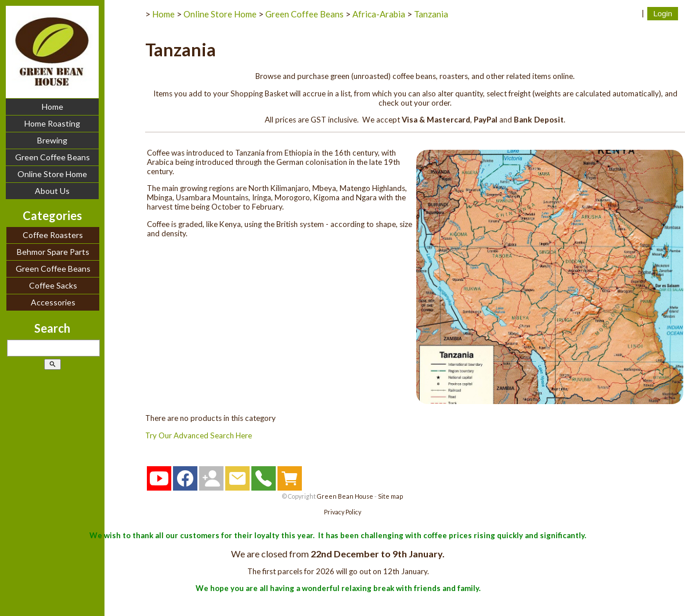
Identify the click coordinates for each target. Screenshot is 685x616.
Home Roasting (52, 123)
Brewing (52, 140)
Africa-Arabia (379, 14)
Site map (390, 496)
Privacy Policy (342, 512)
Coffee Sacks (53, 285)
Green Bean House (345, 496)
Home (53, 107)
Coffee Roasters (53, 235)
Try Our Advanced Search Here (199, 435)
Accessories (53, 302)
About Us (52, 191)
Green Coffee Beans (53, 157)
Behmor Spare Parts (53, 252)
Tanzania (431, 14)
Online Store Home (52, 174)
